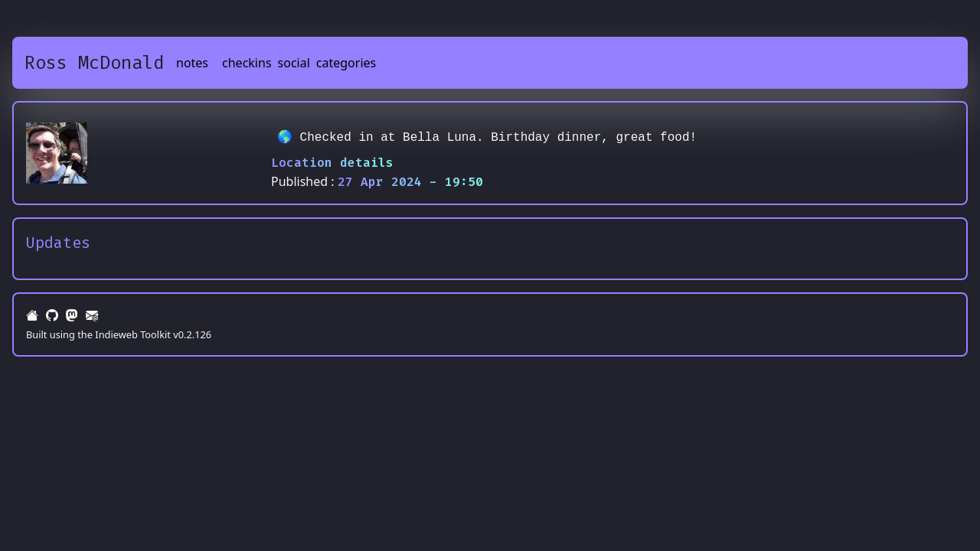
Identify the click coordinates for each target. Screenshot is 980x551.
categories (346, 63)
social (294, 63)
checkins (247, 63)
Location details (332, 163)
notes (192, 63)
